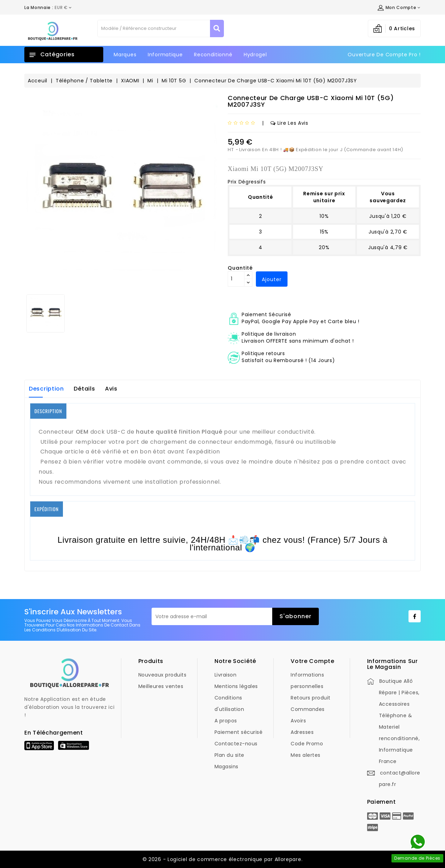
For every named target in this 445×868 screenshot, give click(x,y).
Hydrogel (255, 55)
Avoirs (298, 721)
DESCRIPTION (48, 411)
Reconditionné (213, 55)
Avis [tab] (111, 389)
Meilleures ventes (161, 686)
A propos (226, 721)
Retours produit (311, 698)
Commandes (308, 709)
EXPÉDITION (47, 509)
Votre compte (312, 661)
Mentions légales (236, 686)
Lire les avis (289, 123)
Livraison (226, 675)
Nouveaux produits (163, 675)
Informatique (165, 55)
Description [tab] (46, 389)
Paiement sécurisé (239, 732)
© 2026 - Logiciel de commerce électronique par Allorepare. (223, 859)
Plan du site (229, 755)
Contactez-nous (236, 744)
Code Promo (307, 744)
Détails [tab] (84, 389)
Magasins (226, 767)
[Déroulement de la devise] (48, 8)
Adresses (302, 732)
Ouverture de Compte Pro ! (384, 55)
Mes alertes (306, 755)
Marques (125, 55)
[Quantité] (236, 279)
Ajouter (272, 279)
